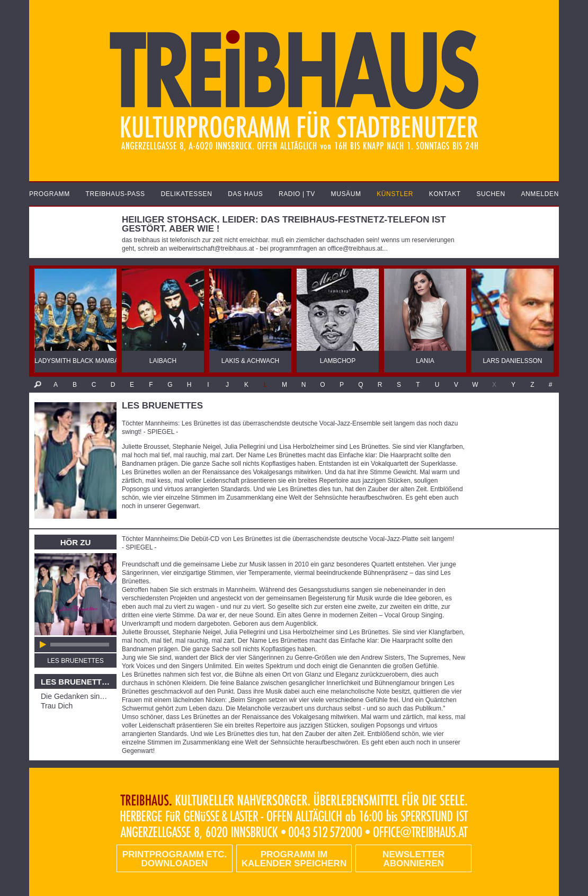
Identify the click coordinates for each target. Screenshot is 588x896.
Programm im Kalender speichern (294, 859)
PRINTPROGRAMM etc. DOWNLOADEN (175, 859)
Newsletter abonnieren (413, 859)
